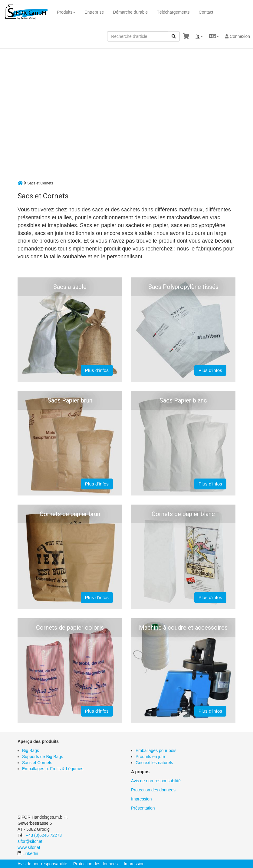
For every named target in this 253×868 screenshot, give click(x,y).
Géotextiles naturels (154, 763)
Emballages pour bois (156, 750)
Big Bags (31, 750)
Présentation (143, 808)
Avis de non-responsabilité (156, 781)
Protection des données (153, 790)
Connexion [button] (237, 36)
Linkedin (30, 853)
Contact (206, 12)
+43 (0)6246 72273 (44, 835)
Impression (141, 799)
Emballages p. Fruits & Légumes (53, 769)
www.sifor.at (29, 847)
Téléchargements (173, 12)
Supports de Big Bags (43, 757)
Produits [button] (66, 12)
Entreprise (94, 12)
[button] (199, 36)
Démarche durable (130, 12)
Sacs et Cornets (37, 763)
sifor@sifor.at (30, 841)
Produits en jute (150, 757)
